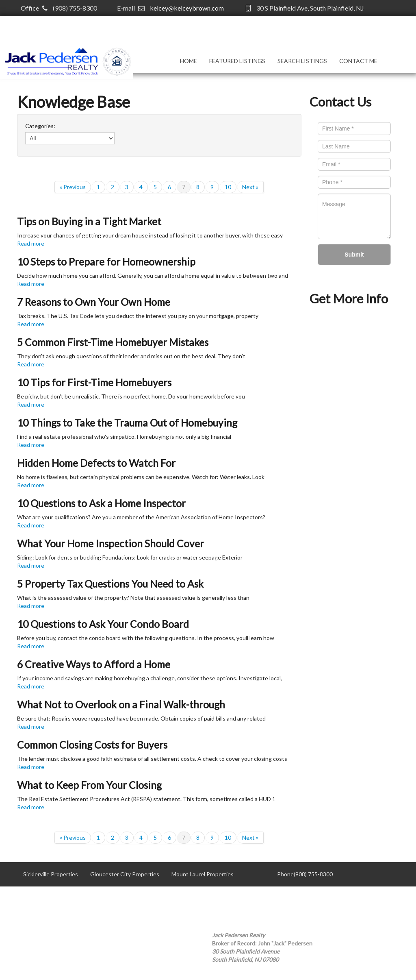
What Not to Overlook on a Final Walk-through (121, 705)
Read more (31, 243)
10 (228, 187)
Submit (354, 255)
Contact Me (358, 61)
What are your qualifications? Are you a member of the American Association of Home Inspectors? (141, 517)
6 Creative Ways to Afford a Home (94, 664)
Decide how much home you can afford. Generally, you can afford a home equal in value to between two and (153, 275)
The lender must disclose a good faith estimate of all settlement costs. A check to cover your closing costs (152, 759)
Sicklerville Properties (51, 874)
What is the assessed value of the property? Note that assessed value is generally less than (133, 598)
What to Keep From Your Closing (89, 785)
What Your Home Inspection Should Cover (110, 543)
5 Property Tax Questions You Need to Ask (110, 584)
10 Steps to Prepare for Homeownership (106, 262)
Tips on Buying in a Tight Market (89, 221)
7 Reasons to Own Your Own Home (94, 302)
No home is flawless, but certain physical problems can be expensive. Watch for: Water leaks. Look (141, 477)
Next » (250, 187)
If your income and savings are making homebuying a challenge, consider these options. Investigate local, (149, 678)
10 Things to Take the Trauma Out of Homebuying (127, 423)
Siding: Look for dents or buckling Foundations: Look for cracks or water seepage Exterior (130, 557)
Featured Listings (237, 61)
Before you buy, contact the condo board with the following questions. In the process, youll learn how (146, 638)
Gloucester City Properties (125, 874)
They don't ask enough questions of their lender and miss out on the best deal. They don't (131, 356)
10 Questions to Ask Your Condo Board (103, 624)
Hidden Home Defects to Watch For (96, 463)
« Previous (73, 187)
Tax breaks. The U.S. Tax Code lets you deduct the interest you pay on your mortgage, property (138, 316)
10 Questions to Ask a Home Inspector (101, 503)
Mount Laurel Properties (203, 874)
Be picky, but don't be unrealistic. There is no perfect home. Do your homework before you (131, 396)
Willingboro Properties (128, 898)
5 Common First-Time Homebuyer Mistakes (113, 342)
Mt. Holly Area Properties (55, 898)
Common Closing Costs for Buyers (92, 745)
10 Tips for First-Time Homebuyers (94, 382)
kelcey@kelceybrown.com (187, 8)
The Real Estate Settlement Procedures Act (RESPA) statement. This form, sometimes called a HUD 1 (146, 799)
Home (188, 61)
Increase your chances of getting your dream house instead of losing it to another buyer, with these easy (150, 235)
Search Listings (302, 61)
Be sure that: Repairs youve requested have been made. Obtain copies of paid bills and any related (141, 718)
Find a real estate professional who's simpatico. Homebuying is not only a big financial (124, 437)
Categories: (40, 126)
